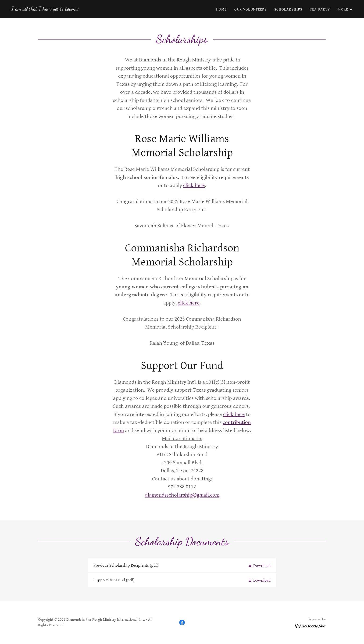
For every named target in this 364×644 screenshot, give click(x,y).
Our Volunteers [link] (251, 9)
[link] (45, 9)
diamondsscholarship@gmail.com (182, 495)
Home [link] (221, 9)
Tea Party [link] (320, 9)
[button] (345, 10)
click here (194, 185)
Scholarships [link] (288, 9)
